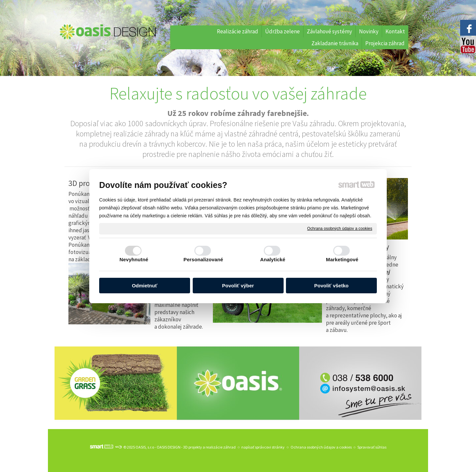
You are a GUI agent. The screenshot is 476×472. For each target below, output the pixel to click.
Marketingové (342, 259)
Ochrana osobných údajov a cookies (340, 228)
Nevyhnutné (134, 259)
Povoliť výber (238, 286)
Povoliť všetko (332, 286)
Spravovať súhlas (372, 447)
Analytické (273, 259)
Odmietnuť (145, 286)
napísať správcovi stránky (263, 447)
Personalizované (203, 259)
